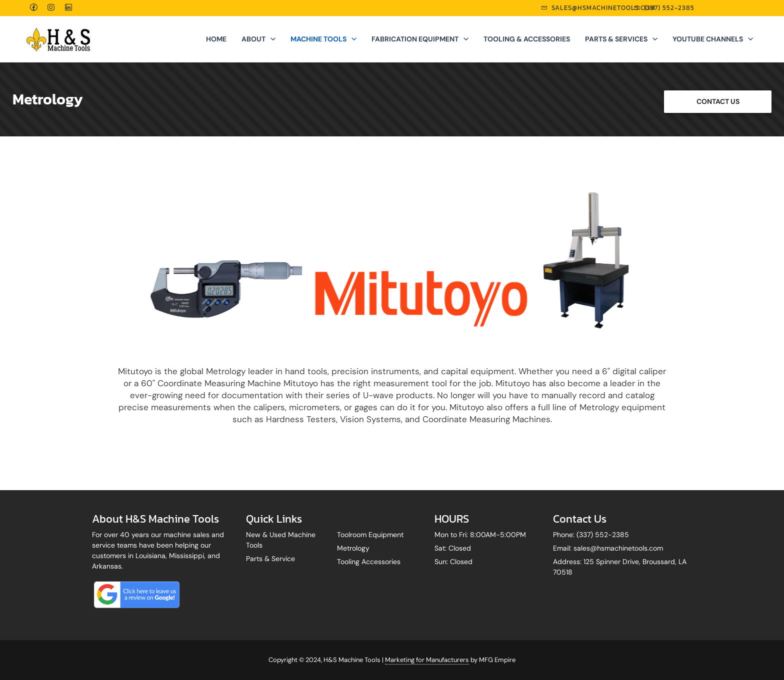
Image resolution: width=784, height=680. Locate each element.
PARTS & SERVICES (621, 39)
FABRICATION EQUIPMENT (420, 39)
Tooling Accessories (369, 562)
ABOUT (258, 39)
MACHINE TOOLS (323, 39)
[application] (270, 39)
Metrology (353, 548)
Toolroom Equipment (370, 535)
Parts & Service (270, 559)
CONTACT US (718, 101)
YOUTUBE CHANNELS (713, 39)
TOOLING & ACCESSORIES (527, 39)
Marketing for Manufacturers (427, 660)
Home (216, 39)
